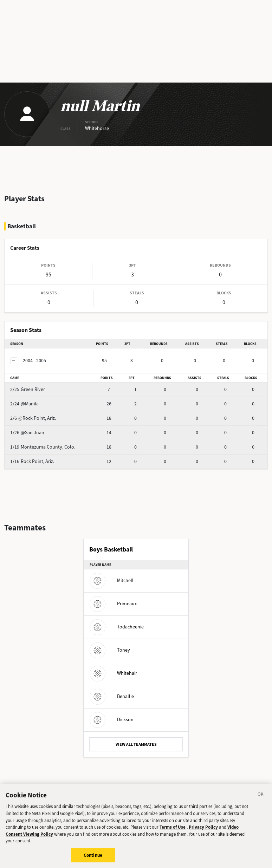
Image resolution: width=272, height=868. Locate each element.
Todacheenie (117, 627)
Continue (93, 859)
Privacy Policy (203, 831)
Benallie (112, 696)
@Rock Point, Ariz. (33, 418)
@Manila (24, 404)
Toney (110, 650)
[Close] (261, 799)
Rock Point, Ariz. (32, 461)
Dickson (112, 720)
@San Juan (27, 433)
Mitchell (112, 580)
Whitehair (113, 673)
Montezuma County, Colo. (43, 447)
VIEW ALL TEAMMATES (136, 744)
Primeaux (113, 604)
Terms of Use (173, 831)
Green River (28, 389)
